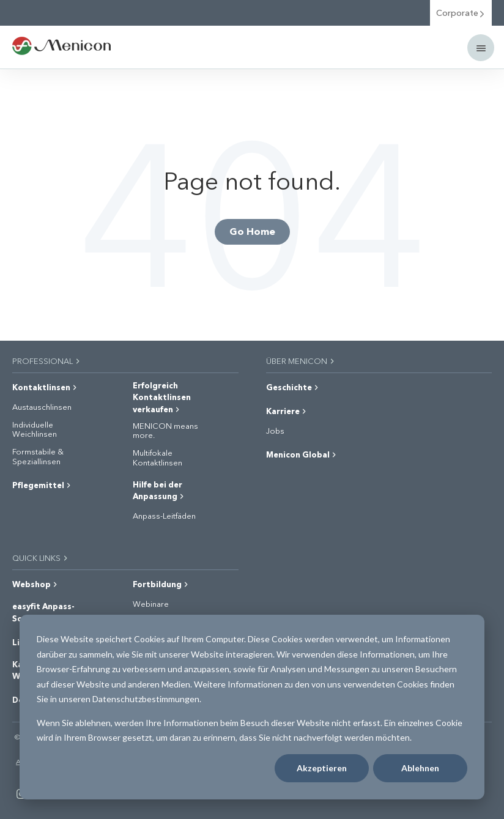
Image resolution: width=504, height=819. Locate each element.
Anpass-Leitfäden (164, 516)
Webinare (151, 604)
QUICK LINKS (41, 558)
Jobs (275, 431)
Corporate (461, 13)
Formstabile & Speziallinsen (38, 456)
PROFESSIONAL (47, 361)
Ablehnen (420, 768)
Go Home (252, 231)
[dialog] (252, 707)
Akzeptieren (322, 768)
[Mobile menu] (481, 48)
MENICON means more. (165, 430)
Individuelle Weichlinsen (35, 429)
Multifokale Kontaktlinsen (157, 457)
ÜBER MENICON (301, 361)
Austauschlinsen (42, 407)
